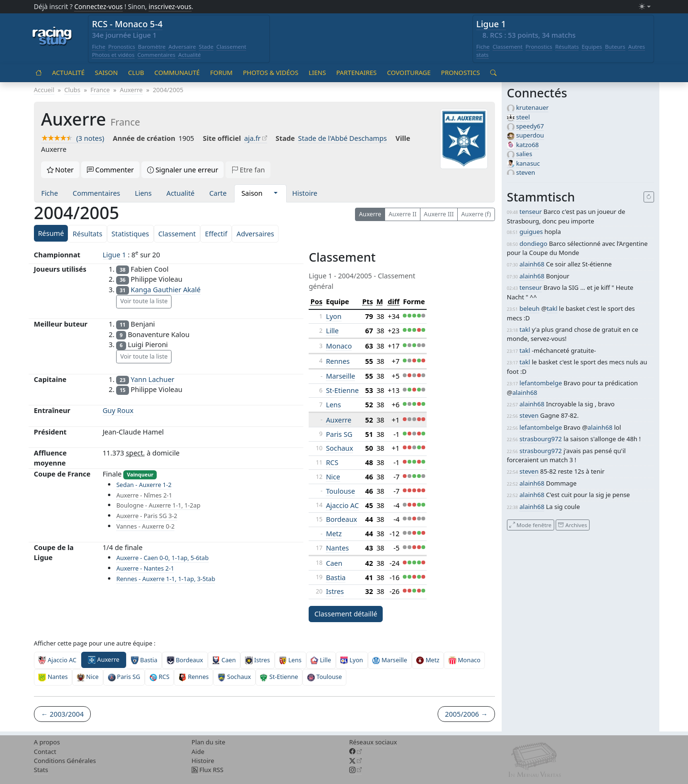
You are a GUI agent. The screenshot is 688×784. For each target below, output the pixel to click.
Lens (333, 405)
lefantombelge (541, 383)
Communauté (177, 73)
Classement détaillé (346, 614)
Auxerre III (439, 214)
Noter (60, 170)
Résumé (51, 233)
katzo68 (527, 145)
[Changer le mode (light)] (645, 7)
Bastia (336, 577)
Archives (572, 524)
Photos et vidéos (113, 55)
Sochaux (339, 448)
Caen (334, 563)
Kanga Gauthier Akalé (166, 290)
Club (136, 73)
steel (523, 117)
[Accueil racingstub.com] (52, 37)
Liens (317, 73)
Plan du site (209, 742)
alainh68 (532, 264)
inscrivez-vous (170, 6)
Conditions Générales (65, 761)
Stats (41, 770)
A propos (47, 742)
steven (526, 172)
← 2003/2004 (62, 714)
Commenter (111, 170)
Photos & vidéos (270, 73)
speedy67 (530, 126)
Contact (45, 752)
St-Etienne (342, 390)
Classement (231, 47)
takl (552, 308)
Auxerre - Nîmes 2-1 (144, 495)
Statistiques (130, 234)
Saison (107, 73)
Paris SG (339, 434)
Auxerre (370, 214)
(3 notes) (73, 138)
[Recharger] (649, 197)
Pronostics (121, 47)
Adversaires (255, 234)
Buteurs (615, 47)
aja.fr (253, 138)
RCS (332, 462)
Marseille (340, 376)
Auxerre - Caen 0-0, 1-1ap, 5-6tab (162, 558)
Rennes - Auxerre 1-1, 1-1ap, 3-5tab (166, 579)
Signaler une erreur (183, 170)
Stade (206, 47)
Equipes (592, 47)
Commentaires (157, 55)
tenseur (531, 212)
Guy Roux (118, 410)
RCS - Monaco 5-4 (127, 24)
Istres (335, 591)
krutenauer (532, 107)
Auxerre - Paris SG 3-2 (146, 516)
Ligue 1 (491, 24)
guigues (531, 232)
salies (524, 154)
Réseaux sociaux (373, 742)
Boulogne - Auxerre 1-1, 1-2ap (158, 505)
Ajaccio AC (342, 505)
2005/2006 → (466, 714)
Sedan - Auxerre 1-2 (144, 485)
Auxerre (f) (476, 214)
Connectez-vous (98, 6)
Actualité (189, 55)
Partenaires (357, 73)
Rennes (338, 361)
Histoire (305, 193)
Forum (221, 73)
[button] (275, 193)
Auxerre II (402, 214)
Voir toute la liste (144, 301)
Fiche (98, 47)
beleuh (529, 308)
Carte (218, 193)
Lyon (333, 316)
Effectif (216, 234)
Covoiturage (409, 73)
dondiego (533, 244)
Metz (334, 534)
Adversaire (183, 47)
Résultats (567, 47)
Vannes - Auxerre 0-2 (145, 526)
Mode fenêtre (530, 524)
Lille (332, 331)
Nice (333, 477)
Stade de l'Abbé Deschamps (343, 138)
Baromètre (152, 47)
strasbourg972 (541, 439)
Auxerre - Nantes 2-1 (145, 568)
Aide (198, 752)
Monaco (339, 346)
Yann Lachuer (153, 379)
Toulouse (340, 491)
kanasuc (528, 163)
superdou (530, 135)
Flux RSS (208, 770)
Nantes (337, 548)
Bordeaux (341, 519)
